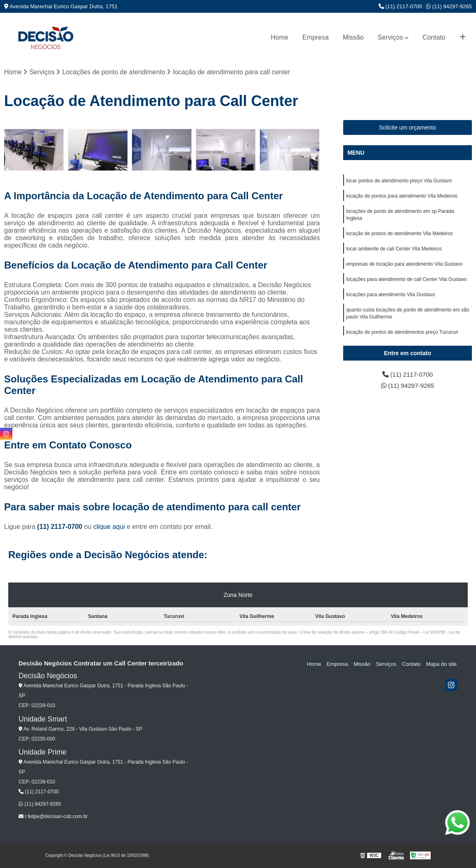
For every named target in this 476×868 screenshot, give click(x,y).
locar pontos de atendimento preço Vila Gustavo (399, 181)
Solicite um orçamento (408, 128)
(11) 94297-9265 (449, 6)
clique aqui (109, 527)
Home (279, 37)
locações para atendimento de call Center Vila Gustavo (406, 283)
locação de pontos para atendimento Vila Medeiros (402, 197)
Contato (434, 37)
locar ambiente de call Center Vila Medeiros (394, 251)
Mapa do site (442, 664)
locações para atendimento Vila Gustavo (390, 298)
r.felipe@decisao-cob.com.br (53, 817)
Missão (353, 37)
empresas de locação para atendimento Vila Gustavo (404, 267)
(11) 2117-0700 (401, 6)
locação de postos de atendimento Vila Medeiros (399, 236)
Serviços (390, 37)
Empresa (316, 37)
